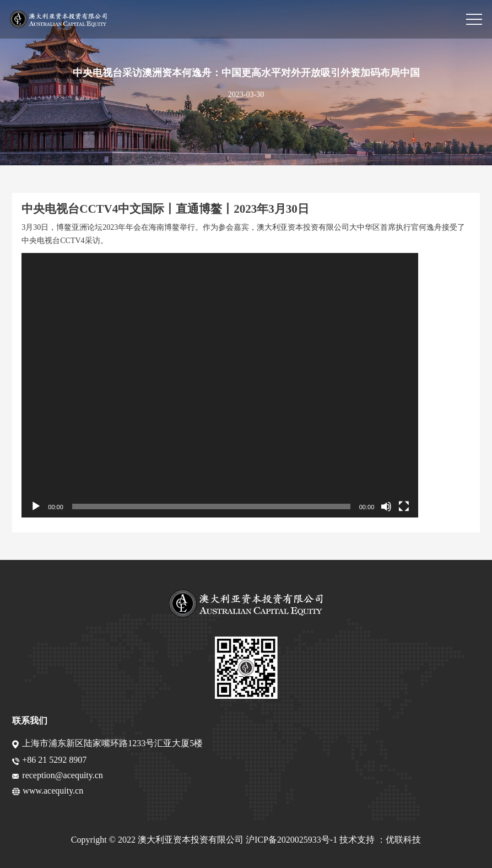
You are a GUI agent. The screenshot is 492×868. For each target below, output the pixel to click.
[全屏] (404, 506)
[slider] (211, 506)
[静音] (386, 506)
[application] (220, 385)
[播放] (36, 506)
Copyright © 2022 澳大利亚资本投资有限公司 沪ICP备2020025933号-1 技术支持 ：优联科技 (246, 840)
